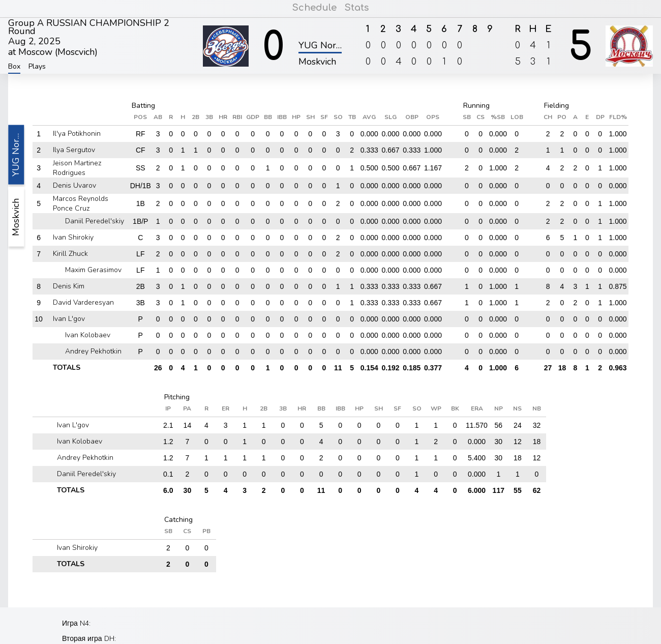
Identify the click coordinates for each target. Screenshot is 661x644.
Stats (356, 8)
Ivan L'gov (69, 319)
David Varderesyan (83, 302)
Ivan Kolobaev (88, 335)
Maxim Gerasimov (93, 270)
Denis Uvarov (74, 185)
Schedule (315, 8)
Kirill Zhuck (70, 254)
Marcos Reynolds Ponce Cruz (81, 203)
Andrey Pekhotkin (93, 351)
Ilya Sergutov (74, 150)
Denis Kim (69, 286)
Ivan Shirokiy (73, 237)
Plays (37, 67)
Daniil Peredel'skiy (95, 221)
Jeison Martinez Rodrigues (77, 168)
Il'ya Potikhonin (77, 134)
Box (14, 67)
